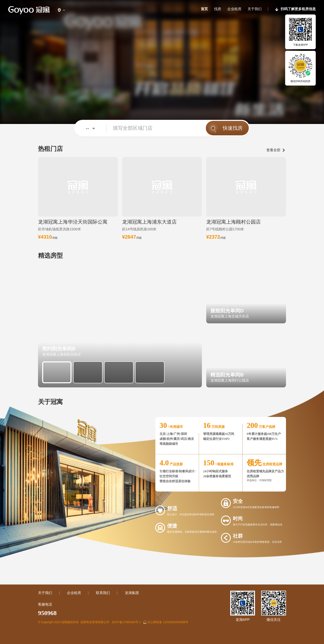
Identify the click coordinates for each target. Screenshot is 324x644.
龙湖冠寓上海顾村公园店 (233, 222)
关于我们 (45, 593)
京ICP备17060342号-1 (126, 622)
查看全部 (273, 150)
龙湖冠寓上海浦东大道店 (149, 222)
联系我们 (103, 593)
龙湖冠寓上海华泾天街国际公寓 (73, 222)
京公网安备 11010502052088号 (166, 622)
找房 (218, 9)
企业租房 (234, 9)
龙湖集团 (132, 593)
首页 (204, 9)
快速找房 (233, 128)
